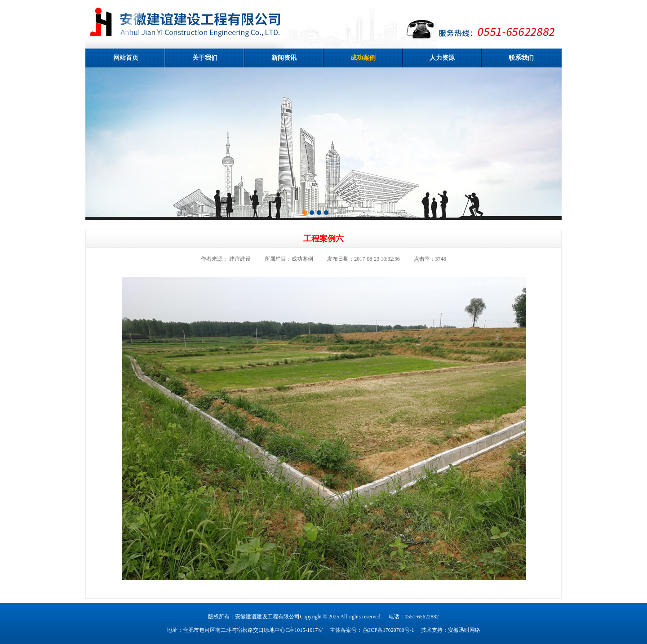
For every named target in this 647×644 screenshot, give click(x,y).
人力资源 (442, 58)
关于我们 (205, 58)
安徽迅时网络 (464, 630)
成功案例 (363, 58)
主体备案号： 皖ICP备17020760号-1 (372, 630)
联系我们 (521, 58)
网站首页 (126, 58)
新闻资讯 (284, 58)
